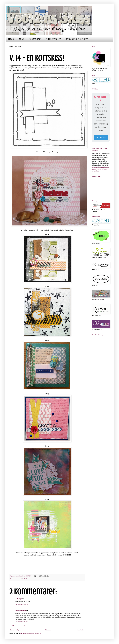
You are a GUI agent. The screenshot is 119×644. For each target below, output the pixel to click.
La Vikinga (18, 599)
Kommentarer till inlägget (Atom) (31, 633)
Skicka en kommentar (19, 626)
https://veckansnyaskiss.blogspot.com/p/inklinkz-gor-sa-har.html (100, 169)
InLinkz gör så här (53, 39)
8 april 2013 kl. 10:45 (21, 604)
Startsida (48, 630)
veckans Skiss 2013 (21, 579)
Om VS (21, 39)
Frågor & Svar (35, 39)
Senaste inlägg (15, 630)
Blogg (11, 39)
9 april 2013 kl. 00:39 (21, 622)
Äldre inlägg (81, 630)
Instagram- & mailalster (77, 39)
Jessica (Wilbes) (20, 611)
